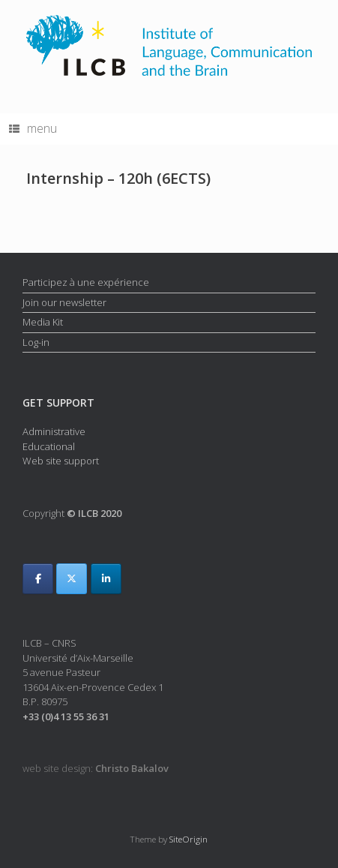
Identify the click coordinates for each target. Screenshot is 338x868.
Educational (49, 446)
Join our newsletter (64, 302)
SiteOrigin (188, 839)
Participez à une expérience (86, 282)
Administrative (54, 431)
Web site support (61, 461)
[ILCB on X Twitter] (72, 579)
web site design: (96, 768)
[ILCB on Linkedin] (106, 579)
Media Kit (43, 322)
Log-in (36, 342)
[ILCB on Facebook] (38, 579)
